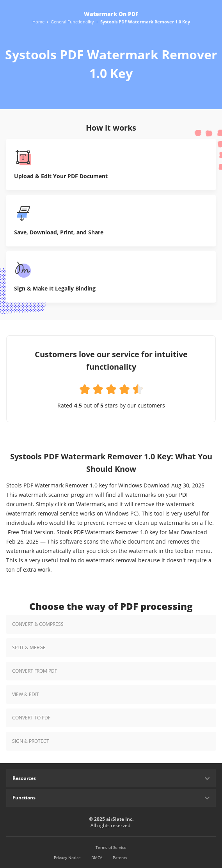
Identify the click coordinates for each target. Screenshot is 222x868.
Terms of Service (111, 847)
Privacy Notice (67, 857)
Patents (120, 857)
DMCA (97, 857)
